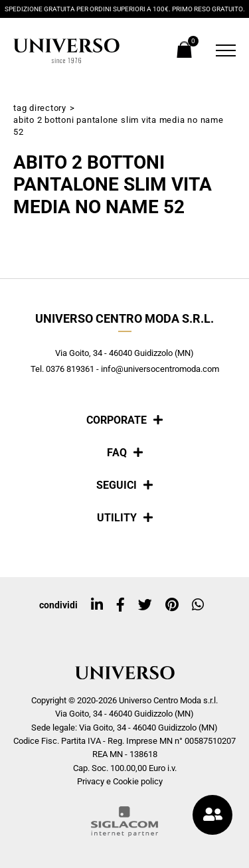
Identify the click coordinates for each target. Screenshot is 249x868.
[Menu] (222, 50)
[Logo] (66, 51)
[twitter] (145, 605)
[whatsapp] (198, 605)
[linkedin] (97, 605)
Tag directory (40, 108)
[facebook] (121, 605)
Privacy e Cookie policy (120, 781)
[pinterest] (172, 605)
